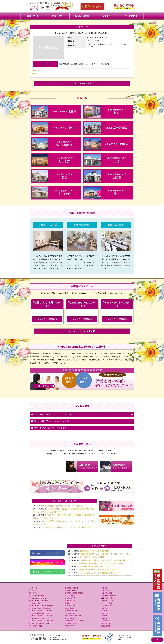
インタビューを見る (47, 319)
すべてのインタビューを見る (82, 331)
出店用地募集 (106, 626)
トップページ (33, 588)
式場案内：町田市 (71, 590)
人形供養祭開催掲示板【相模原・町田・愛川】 (64, 506)
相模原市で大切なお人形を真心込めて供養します (100, 570)
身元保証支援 (106, 623)
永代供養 (104, 616)
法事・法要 (105, 608)
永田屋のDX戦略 (70, 613)
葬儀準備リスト (107, 590)
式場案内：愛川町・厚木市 (74, 593)
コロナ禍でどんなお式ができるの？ (82, 428)
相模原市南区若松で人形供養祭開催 (94, 551)
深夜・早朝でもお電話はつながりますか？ (82, 415)
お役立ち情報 (69, 618)
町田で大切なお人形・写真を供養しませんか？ (99, 573)
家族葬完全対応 (107, 606)
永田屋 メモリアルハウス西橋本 (39, 608)
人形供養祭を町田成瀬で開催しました (95, 566)
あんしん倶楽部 (82, 16)
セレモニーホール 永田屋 (37, 595)
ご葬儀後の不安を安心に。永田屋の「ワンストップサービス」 (105, 554)
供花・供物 (57, 16)
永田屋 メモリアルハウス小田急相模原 (41, 606)
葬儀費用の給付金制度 (109, 595)
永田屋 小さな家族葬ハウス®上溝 (40, 611)
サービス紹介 (131, 16)
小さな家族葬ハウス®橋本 (37, 598)
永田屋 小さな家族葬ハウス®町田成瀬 (41, 621)
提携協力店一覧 (70, 601)
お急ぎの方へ (33, 590)
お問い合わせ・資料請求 (73, 616)
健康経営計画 (69, 608)
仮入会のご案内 (70, 598)
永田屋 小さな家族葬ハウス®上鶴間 (40, 616)
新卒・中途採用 (70, 606)
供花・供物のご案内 (35, 626)
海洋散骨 (104, 611)
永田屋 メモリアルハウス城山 (38, 601)
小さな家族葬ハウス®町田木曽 (39, 618)
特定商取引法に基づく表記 (74, 621)
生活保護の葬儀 (107, 593)
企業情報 (106, 16)
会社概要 (68, 603)
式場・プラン (33, 16)
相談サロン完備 (107, 603)
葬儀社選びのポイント (109, 598)
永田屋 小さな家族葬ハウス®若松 (40, 613)
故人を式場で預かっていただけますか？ (82, 421)
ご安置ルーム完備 (107, 601)
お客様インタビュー (72, 626)
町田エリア (37, 74)
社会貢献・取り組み (72, 611)
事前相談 (104, 588)
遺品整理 (104, 618)
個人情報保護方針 (71, 623)
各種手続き (105, 613)
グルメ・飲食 (38, 70)
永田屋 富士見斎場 (35, 603)
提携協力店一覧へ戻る (82, 84)
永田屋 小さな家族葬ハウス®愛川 (40, 623)
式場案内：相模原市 (72, 588)
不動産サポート (107, 621)
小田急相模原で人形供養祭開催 (92, 557)
